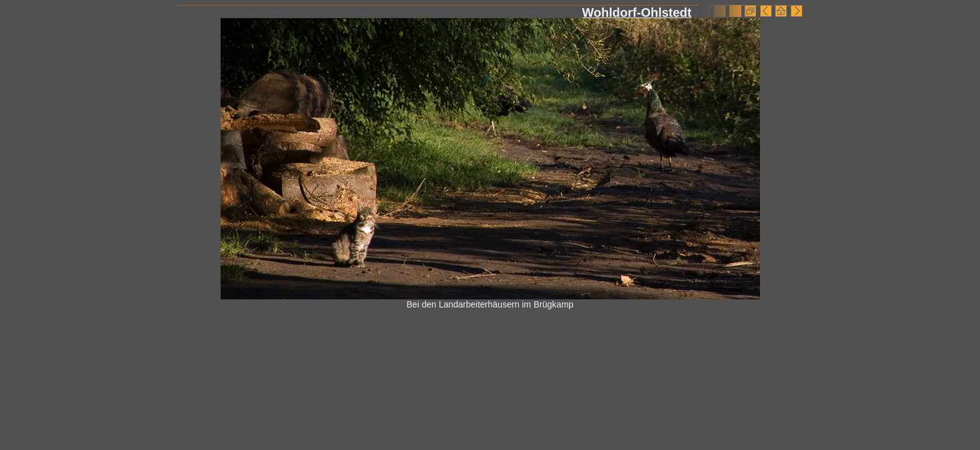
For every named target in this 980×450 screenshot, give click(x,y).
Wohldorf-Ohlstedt (637, 12)
